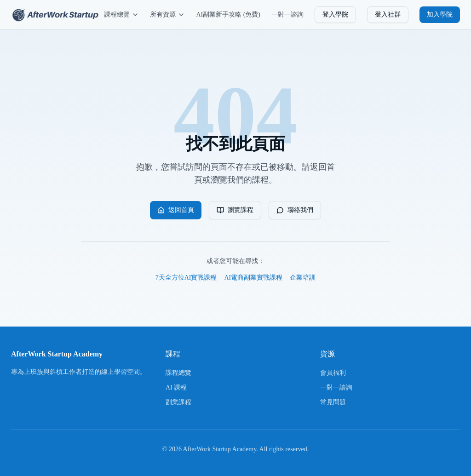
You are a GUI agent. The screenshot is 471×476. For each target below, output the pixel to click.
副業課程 (178, 402)
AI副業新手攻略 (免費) (228, 14)
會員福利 (333, 373)
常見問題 (333, 402)
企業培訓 (303, 278)
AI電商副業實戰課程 (254, 278)
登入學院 (335, 14)
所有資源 (167, 15)
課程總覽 (121, 15)
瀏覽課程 (235, 210)
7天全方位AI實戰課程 (186, 278)
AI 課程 (176, 387)
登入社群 (388, 14)
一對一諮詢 (287, 14)
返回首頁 (176, 210)
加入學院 (440, 14)
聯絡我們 (295, 210)
